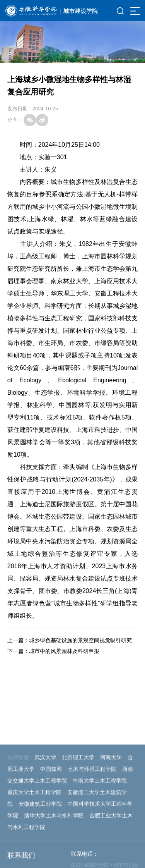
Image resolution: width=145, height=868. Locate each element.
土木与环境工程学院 (92, 840)
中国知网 (51, 840)
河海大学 (111, 828)
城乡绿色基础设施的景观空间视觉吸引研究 (80, 640)
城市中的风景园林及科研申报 (64, 651)
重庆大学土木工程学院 (34, 863)
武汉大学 (45, 828)
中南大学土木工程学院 (100, 852)
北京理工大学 (78, 828)
